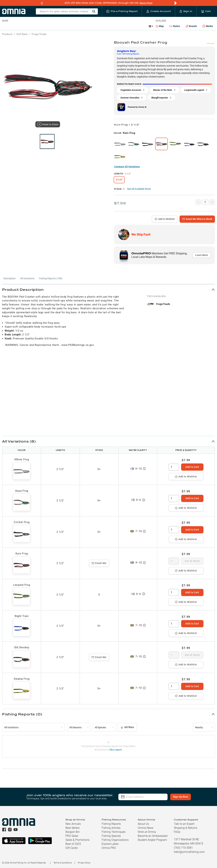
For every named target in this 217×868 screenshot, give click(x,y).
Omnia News (145, 828)
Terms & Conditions (63, 863)
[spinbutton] (174, 467)
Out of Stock (192, 561)
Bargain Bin (73, 832)
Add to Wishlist (165, 219)
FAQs (177, 832)
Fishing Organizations (115, 840)
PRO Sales (72, 836)
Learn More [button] (202, 255)
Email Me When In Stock (197, 219)
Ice (118, 26)
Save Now (146, 3)
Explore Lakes (110, 844)
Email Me (99, 563)
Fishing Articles (111, 828)
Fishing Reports (111, 824)
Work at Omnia (147, 832)
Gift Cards (72, 848)
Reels (38, 26)
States (175, 26)
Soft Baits (22, 34)
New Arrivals (73, 824)
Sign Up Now (182, 797)
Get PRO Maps (103, 26)
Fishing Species (111, 836)
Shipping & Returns (186, 828)
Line (16, 26)
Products (7, 34)
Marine (85, 26)
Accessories (69, 26)
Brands (191, 26)
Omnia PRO (109, 848)
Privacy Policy (84, 863)
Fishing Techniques (114, 832)
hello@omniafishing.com (189, 852)
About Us (143, 824)
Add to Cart (192, 467)
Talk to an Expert (184, 824)
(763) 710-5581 (183, 848)
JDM (128, 26)
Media (208, 26)
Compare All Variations (127, 167)
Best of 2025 (73, 844)
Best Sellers (72, 828)
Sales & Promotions (77, 840)
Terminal (52, 26)
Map (160, 26)
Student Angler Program (152, 840)
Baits (5, 26)
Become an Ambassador (153, 836)
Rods (27, 26)
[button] (109, 289)
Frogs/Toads (39, 34)
